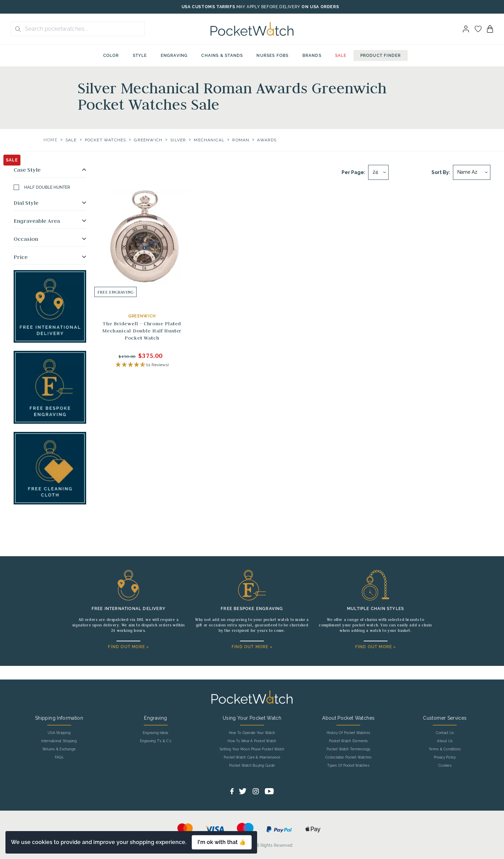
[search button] (16, 29)
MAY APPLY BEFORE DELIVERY (268, 7)
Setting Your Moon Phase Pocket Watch (252, 749)
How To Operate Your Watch (252, 733)
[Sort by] (472, 172)
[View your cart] (490, 29)
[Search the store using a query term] (83, 29)
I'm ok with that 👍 (222, 842)
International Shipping (59, 741)
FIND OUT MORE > (128, 647)
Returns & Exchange (59, 749)
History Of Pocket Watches (348, 733)
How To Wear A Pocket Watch (252, 741)
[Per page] (378, 172)
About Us (445, 741)
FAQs (59, 758)
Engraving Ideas (156, 733)
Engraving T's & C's (156, 741)
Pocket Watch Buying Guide (252, 766)
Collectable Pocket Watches (348, 758)
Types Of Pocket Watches (348, 766)
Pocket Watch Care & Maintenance (252, 758)
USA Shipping (59, 733)
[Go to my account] (478, 29)
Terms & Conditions (445, 749)
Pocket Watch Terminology (349, 749)
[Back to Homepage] (252, 29)
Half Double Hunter (42, 187)
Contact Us (445, 733)
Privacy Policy (445, 758)
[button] (142, 365)
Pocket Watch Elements (349, 741)
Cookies (445, 766)
